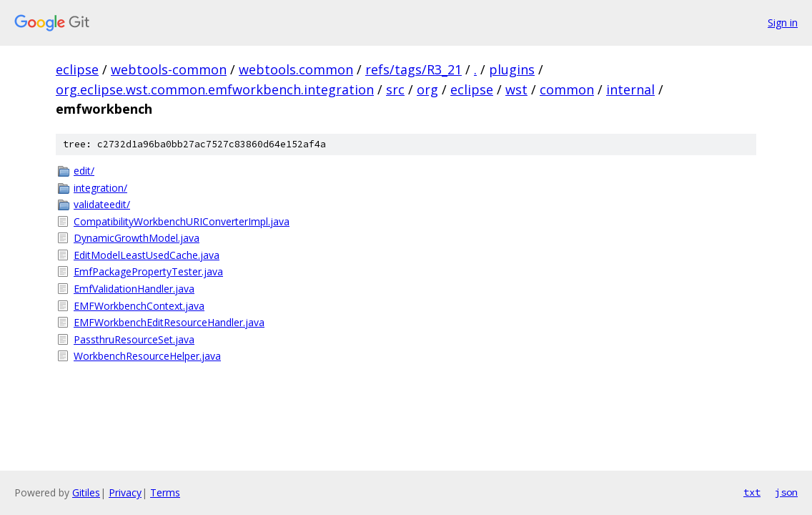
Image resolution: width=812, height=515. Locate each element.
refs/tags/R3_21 (414, 69)
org (427, 89)
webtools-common (169, 69)
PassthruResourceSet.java (134, 339)
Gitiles (86, 492)
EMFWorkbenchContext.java (139, 306)
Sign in (783, 23)
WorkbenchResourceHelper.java (147, 356)
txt (752, 492)
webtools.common (296, 69)
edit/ (84, 171)
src (395, 89)
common (567, 89)
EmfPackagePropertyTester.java (148, 271)
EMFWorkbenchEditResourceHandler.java (169, 322)
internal (630, 89)
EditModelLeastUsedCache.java (147, 255)
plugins (512, 69)
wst (516, 89)
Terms (165, 492)
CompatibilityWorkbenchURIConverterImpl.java (182, 221)
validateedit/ (102, 204)
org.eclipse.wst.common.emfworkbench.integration (215, 89)
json (786, 492)
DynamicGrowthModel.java (137, 238)
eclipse (77, 69)
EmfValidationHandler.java (134, 289)
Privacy (125, 492)
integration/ (100, 188)
